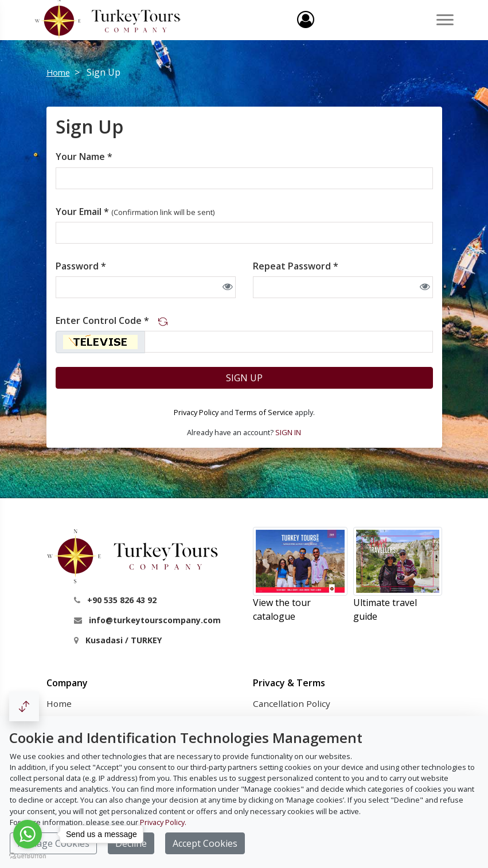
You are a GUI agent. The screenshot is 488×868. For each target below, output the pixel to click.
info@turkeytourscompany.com (155, 620)
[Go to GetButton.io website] (28, 856)
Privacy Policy (196, 412)
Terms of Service (264, 412)
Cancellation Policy (292, 703)
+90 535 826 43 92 (122, 600)
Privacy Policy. (163, 822)
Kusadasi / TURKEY (124, 640)
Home (58, 73)
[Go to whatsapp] (28, 834)
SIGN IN (288, 432)
